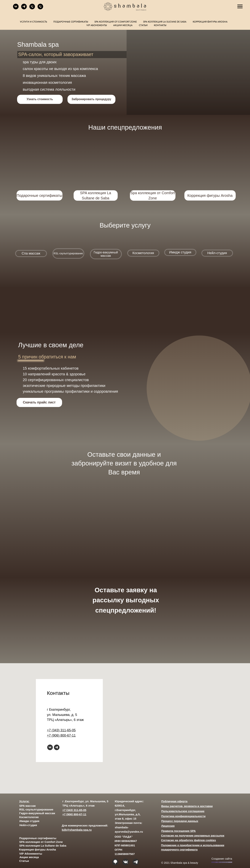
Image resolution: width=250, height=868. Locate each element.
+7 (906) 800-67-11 (61, 735)
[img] (210, 169)
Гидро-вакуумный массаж (37, 813)
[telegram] (24, 8)
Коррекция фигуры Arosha (210, 22)
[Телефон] (32, 8)
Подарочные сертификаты (71, 22)
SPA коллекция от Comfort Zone (116, 22)
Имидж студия (29, 821)
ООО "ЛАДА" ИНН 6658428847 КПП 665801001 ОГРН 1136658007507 (126, 845)
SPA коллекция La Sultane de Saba (165, 22)
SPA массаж (28, 806)
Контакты (160, 25)
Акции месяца (123, 25)
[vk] (16, 8)
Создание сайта (222, 859)
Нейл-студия (28, 825)
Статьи (143, 25)
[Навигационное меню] (240, 7)
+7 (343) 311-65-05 (61, 730)
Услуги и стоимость (33, 22)
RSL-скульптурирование (36, 809)
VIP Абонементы (97, 25)
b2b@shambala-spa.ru (77, 830)
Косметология (29, 817)
